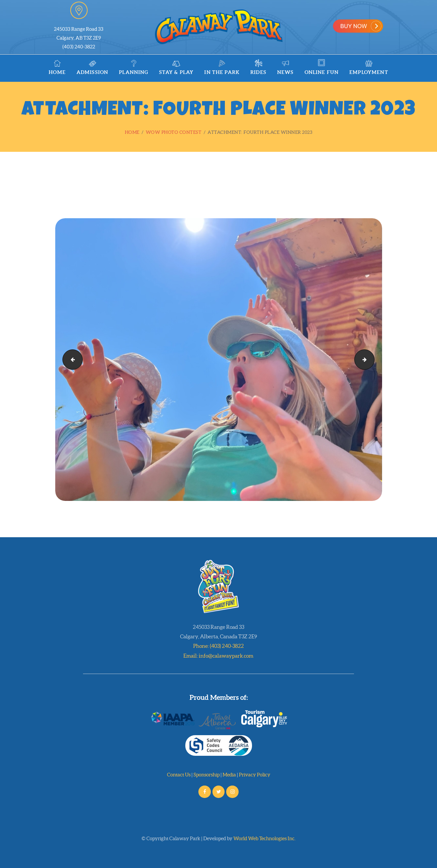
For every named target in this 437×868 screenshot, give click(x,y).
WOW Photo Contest (174, 132)
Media (229, 775)
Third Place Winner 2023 (70, 359)
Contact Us (179, 775)
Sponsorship (207, 775)
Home (132, 132)
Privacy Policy (255, 775)
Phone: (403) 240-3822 (218, 646)
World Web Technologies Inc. (264, 838)
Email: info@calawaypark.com (218, 656)
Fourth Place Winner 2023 (372, 359)
